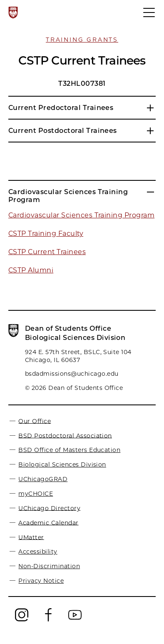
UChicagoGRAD (43, 479)
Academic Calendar (48, 522)
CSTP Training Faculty (46, 233)
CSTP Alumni (31, 270)
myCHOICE (36, 494)
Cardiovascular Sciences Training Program (81, 215)
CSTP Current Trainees (47, 252)
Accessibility (38, 552)
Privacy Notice (41, 581)
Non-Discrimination (49, 566)
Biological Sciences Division (62, 464)
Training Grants (82, 40)
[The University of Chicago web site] (13, 12)
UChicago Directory (49, 508)
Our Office (35, 421)
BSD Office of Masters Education (69, 450)
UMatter (31, 537)
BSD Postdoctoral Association (65, 435)
